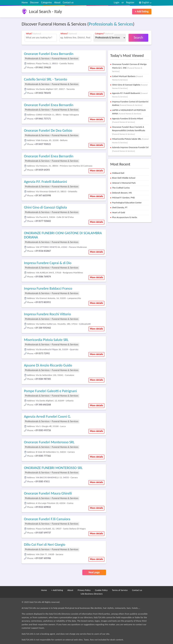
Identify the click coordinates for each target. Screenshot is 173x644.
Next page (94, 572)
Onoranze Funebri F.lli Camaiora (47, 519)
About (57, 2)
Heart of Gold (119, 212)
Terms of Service (120, 590)
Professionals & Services (111, 24)
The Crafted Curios (121, 188)
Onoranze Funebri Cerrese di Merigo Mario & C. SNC (129, 68)
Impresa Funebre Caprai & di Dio (48, 263)
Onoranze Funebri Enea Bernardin (49, 54)
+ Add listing (142, 12)
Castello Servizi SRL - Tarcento (45, 79)
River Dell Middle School (124, 178)
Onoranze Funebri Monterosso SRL (49, 442)
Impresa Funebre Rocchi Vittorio (47, 314)
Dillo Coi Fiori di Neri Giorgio (45, 544)
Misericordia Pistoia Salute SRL (46, 340)
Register (130, 2)
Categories (47, 2)
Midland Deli (118, 173)
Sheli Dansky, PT (120, 207)
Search (138, 37)
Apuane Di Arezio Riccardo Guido (48, 365)
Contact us (68, 2)
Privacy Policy (84, 590)
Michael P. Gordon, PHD (123, 198)
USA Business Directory (92, 594)
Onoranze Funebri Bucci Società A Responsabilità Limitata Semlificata (129, 130)
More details (96, 68)
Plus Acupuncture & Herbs (125, 217)
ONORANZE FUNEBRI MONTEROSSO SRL (53, 468)
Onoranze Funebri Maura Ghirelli (48, 493)
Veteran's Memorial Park (124, 183)
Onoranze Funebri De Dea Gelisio (48, 130)
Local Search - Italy (45, 12)
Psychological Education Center (127, 203)
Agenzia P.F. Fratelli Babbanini (45, 182)
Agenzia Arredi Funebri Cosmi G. (47, 416)
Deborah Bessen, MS (122, 193)
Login (117, 2)
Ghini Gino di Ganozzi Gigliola (45, 207)
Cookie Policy (101, 590)
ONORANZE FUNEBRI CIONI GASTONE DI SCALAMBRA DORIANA (63, 235)
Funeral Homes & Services (65, 58)
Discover (34, 2)
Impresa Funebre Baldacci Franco (48, 288)
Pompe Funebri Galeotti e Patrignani (50, 391)
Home (25, 2)
